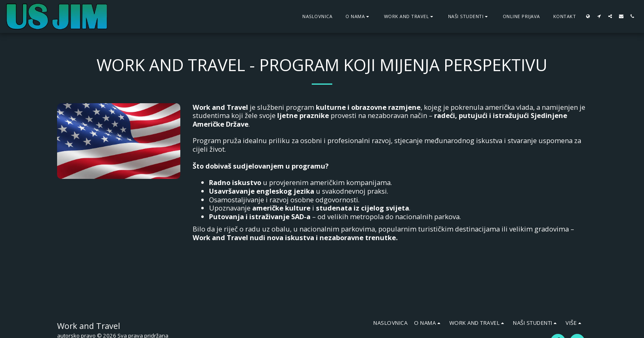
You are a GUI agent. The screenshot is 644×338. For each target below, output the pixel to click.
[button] (358, 16)
